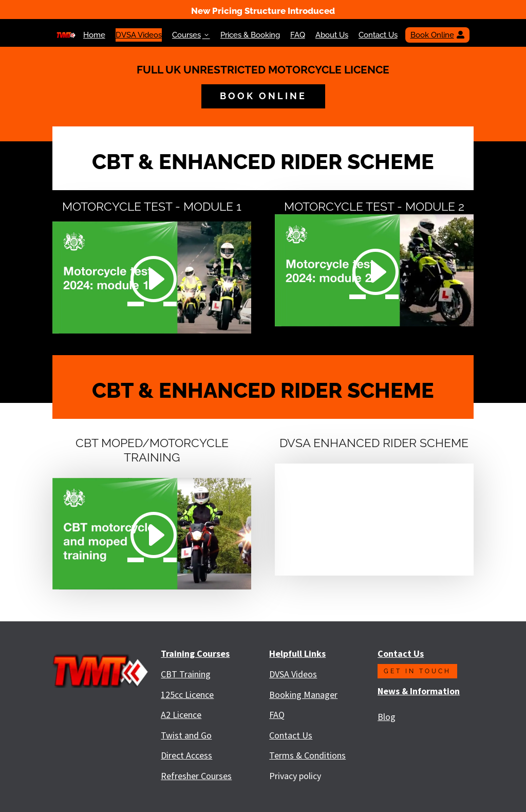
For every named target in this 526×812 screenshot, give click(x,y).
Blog (387, 717)
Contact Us (378, 35)
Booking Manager (303, 695)
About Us (332, 35)
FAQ (298, 35)
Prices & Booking (250, 35)
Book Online (437, 35)
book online (263, 96)
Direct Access (186, 755)
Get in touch (417, 671)
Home (94, 35)
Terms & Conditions (307, 755)
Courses (191, 35)
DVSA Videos (139, 35)
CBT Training (186, 674)
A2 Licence (181, 715)
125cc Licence (187, 695)
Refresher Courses (196, 776)
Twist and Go (186, 735)
